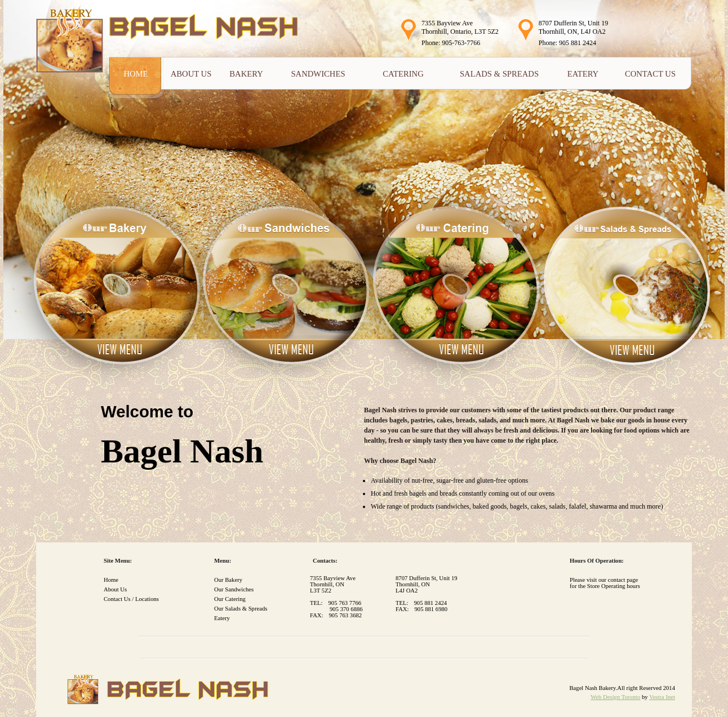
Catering (403, 74)
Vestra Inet (662, 697)
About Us (191, 74)
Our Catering (230, 599)
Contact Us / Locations (131, 599)
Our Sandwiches (234, 589)
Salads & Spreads (499, 74)
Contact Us (650, 74)
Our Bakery (228, 580)
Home (136, 74)
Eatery (583, 74)
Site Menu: (118, 561)
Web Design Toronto (615, 697)
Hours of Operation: (597, 561)
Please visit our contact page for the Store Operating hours (605, 583)
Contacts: (325, 561)
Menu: (223, 561)
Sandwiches (318, 74)
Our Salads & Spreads (241, 609)
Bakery (246, 74)
